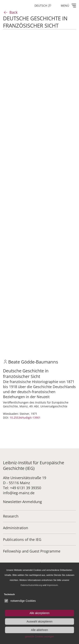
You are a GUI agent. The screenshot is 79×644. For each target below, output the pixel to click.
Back (13, 12)
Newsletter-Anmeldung (22, 502)
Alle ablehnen (40, 630)
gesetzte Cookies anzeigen (39, 637)
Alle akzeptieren (39, 613)
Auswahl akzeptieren (39, 621)
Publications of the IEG (22, 539)
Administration (16, 528)
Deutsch (41, 6)
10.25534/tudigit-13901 (25, 418)
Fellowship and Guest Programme (32, 551)
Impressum (52, 585)
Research (11, 516)
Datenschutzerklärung (31, 585)
